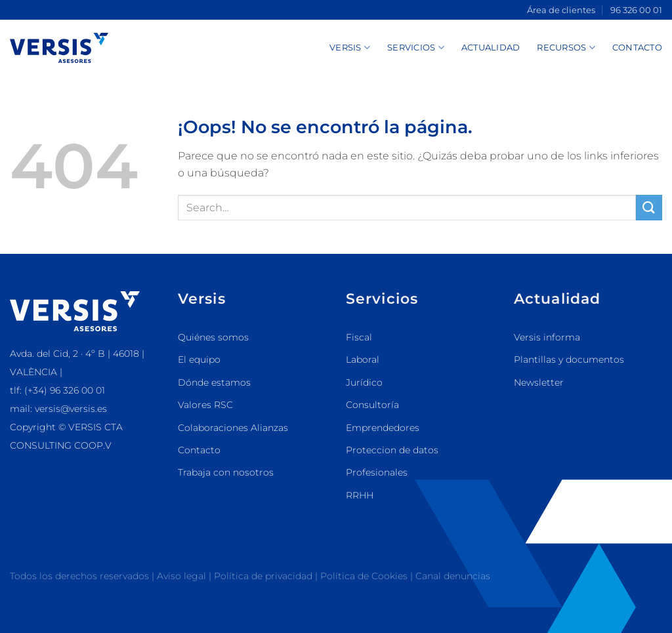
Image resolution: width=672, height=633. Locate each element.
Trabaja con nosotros (226, 472)
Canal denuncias (453, 576)
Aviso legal (181, 576)
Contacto (637, 48)
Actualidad (491, 48)
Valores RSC (205, 405)
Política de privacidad (263, 576)
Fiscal (359, 337)
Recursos (566, 48)
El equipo (199, 359)
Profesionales (377, 472)
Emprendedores (383, 428)
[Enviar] (649, 208)
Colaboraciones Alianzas (233, 428)
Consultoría (372, 405)
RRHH (360, 495)
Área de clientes (561, 10)
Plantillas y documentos (569, 359)
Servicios (416, 48)
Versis (350, 48)
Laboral (363, 359)
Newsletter (539, 382)
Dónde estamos (214, 382)
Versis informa (547, 337)
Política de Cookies (365, 576)
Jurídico (364, 382)
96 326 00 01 (636, 10)
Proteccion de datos (392, 450)
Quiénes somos (213, 337)
